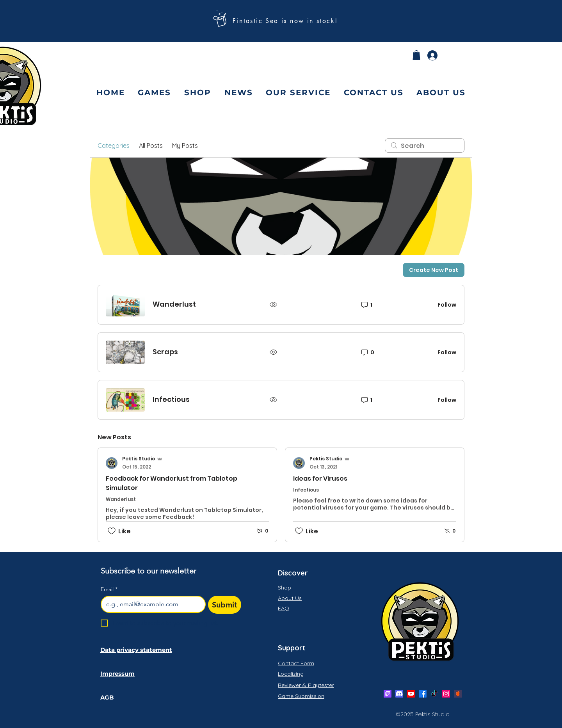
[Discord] (399, 694)
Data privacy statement (136, 650)
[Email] (151, 604)
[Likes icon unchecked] (112, 531)
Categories (114, 146)
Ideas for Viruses (320, 479)
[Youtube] (411, 694)
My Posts (185, 146)
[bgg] (458, 694)
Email (109, 589)
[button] (416, 55)
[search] (425, 146)
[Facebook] (423, 694)
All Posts (151, 146)
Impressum (117, 674)
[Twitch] (388, 694)
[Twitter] (434, 694)
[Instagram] (446, 694)
